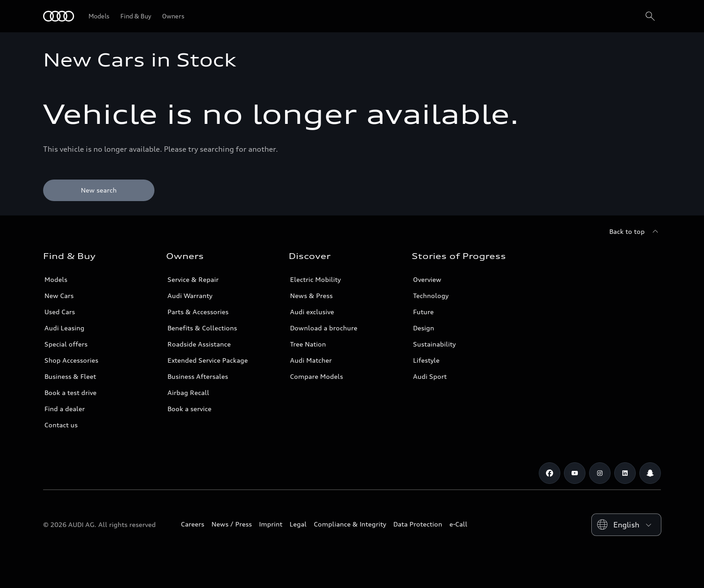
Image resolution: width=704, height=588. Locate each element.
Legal (298, 524)
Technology (431, 296)
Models (56, 279)
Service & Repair (193, 279)
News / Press (232, 524)
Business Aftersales (198, 376)
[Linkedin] (625, 473)
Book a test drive (70, 393)
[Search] (650, 16)
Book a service (189, 409)
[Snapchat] (650, 473)
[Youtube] (575, 473)
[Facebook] (550, 473)
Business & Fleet (70, 376)
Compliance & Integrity (350, 524)
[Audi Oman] (59, 16)
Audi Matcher (311, 360)
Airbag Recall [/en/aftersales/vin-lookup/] (188, 393)
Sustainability (434, 344)
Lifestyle (426, 360)
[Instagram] (600, 473)
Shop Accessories (71, 360)
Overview (427, 279)
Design (424, 328)
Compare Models (317, 376)
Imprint (271, 524)
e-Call (458, 524)
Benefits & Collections (202, 328)
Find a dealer (65, 409)
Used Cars (60, 312)
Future (423, 312)
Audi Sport (430, 376)
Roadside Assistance (199, 344)
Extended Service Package (208, 360)
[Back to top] (635, 232)
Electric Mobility (315, 279)
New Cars (59, 296)
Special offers (66, 344)
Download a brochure (324, 328)
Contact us (61, 425)
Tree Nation (308, 344)
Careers (193, 524)
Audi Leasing (64, 328)
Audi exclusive (312, 312)
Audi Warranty (190, 296)
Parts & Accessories (198, 312)
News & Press (311, 296)
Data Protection (418, 524)
